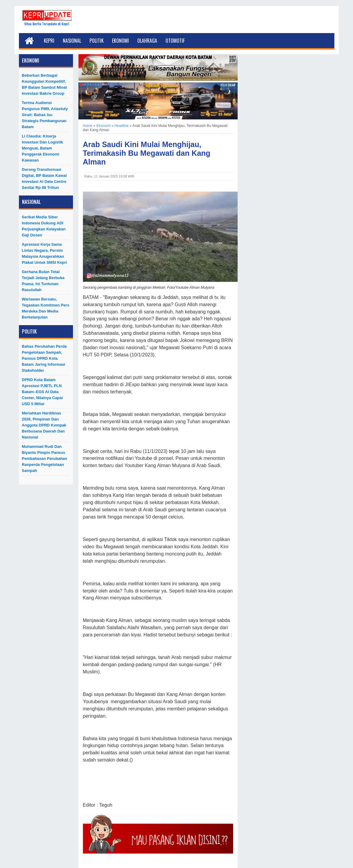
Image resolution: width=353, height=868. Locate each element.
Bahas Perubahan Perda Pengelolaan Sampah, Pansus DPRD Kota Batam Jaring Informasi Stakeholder (44, 358)
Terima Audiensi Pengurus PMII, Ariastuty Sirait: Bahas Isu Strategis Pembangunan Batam (45, 115)
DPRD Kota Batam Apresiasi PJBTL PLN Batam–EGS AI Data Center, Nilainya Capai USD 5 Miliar (43, 392)
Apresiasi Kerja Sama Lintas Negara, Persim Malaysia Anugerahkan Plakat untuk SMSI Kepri (45, 253)
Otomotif (175, 41)
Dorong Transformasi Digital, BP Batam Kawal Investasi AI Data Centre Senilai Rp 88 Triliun (44, 179)
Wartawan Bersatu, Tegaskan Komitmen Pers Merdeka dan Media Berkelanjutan (46, 308)
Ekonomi (120, 41)
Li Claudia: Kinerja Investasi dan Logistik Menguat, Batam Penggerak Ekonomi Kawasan (43, 148)
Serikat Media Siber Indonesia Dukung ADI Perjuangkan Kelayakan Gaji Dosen (44, 226)
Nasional (72, 41)
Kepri (49, 41)
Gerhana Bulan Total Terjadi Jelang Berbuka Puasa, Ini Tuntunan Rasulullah (43, 281)
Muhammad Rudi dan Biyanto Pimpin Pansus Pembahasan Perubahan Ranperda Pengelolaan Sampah (45, 459)
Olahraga (147, 41)
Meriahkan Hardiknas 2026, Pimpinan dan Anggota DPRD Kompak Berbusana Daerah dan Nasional (44, 425)
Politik (97, 41)
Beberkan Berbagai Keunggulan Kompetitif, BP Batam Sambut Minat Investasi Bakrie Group (44, 84)
